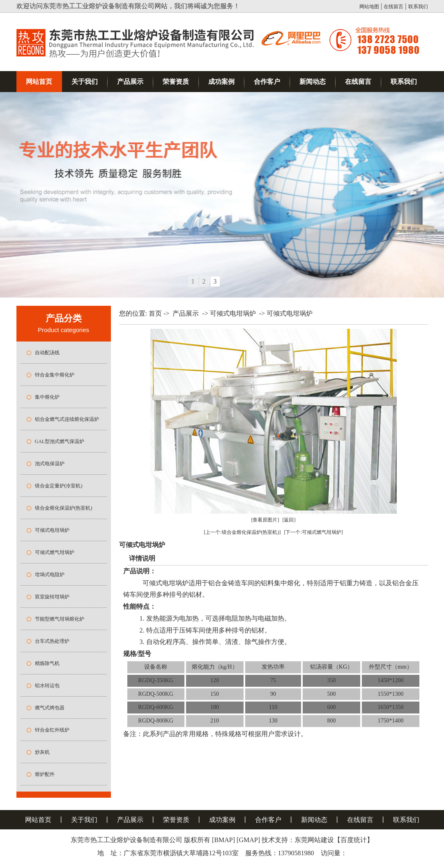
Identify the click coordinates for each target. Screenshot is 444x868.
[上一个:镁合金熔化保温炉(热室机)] (242, 532)
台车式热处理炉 (52, 641)
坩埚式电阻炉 (50, 575)
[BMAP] (223, 840)
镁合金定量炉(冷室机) (59, 486)
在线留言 (393, 7)
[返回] (289, 520)
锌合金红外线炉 (52, 730)
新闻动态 (313, 82)
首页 (155, 313)
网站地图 (369, 7)
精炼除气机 (47, 663)
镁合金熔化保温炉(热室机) (64, 508)
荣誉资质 (176, 82)
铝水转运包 (47, 686)
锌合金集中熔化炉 (55, 375)
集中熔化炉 (47, 397)
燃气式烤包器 (50, 708)
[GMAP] (248, 840)
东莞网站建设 (314, 840)
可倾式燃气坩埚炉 (55, 552)
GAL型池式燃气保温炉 (60, 441)
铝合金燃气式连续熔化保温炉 (67, 419)
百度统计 (354, 840)
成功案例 (221, 82)
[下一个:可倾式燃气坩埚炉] (314, 532)
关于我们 (85, 82)
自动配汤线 (47, 353)
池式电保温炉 (50, 464)
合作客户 (267, 82)
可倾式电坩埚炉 (52, 530)
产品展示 (130, 82)
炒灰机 (42, 752)
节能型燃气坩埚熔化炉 (60, 619)
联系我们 (418, 7)
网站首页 (39, 82)
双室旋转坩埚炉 (52, 597)
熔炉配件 (45, 774)
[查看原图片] (265, 520)
